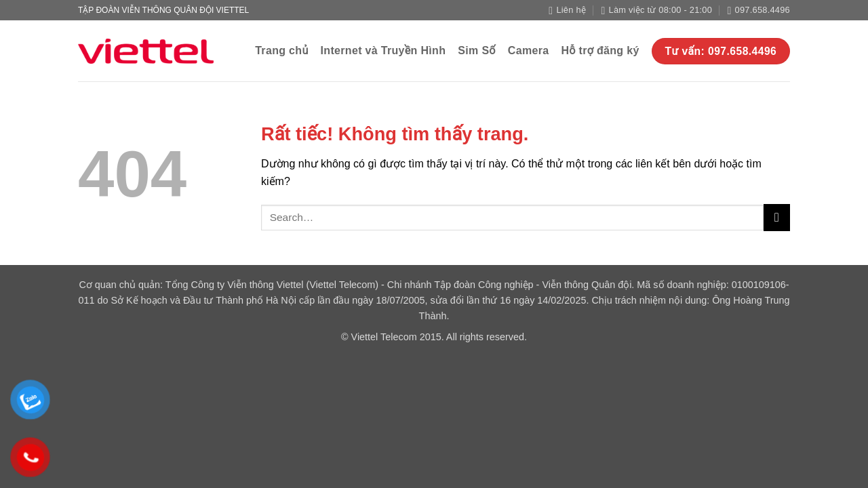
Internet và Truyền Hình (383, 50)
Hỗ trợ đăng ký (600, 50)
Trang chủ (281, 50)
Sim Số (477, 50)
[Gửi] (777, 217)
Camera (529, 50)
